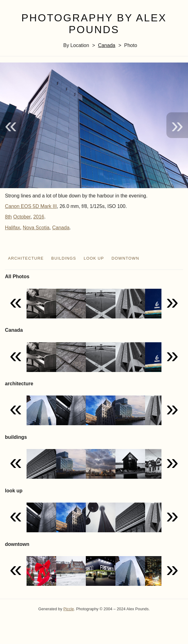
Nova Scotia (36, 228)
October (22, 217)
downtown (125, 258)
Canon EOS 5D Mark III (31, 206)
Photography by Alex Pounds (94, 24)
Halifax (13, 228)
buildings (64, 258)
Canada (107, 45)
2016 (39, 217)
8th (8, 217)
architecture (26, 258)
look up (94, 258)
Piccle (69, 609)
